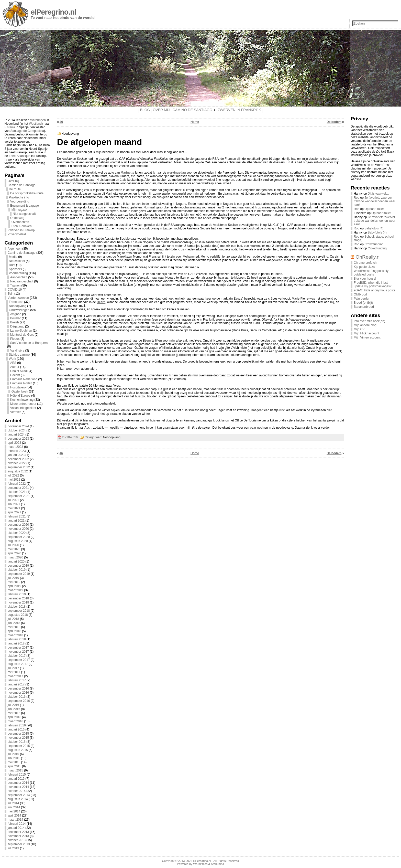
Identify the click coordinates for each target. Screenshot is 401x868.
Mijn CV (359, 329)
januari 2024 (16, 435)
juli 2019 (13, 578)
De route (15, 189)
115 (106, 204)
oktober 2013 (17, 840)
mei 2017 (14, 672)
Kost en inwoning (22, 400)
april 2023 (14, 443)
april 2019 (14, 586)
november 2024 (18, 426)
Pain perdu (361, 299)
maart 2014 (15, 820)
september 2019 (19, 574)
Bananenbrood (364, 307)
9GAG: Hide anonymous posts (374, 290)
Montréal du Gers (22, 335)
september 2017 (19, 660)
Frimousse (16, 302)
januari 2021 (16, 521)
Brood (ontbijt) (363, 303)
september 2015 (19, 746)
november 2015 (18, 738)
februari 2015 (17, 775)
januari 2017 (16, 684)
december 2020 (18, 525)
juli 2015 (13, 754)
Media (13, 257)
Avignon (16, 314)
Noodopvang (18, 306)
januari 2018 (16, 643)
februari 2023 (17, 451)
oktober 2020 (17, 533)
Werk (13, 359)
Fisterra (10, 127)
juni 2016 (14, 709)
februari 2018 (17, 639)
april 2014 (14, 816)
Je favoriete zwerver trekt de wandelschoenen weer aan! (375, 201)
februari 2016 (17, 725)
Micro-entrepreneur (23, 404)
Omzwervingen (19, 310)
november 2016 (18, 693)
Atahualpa (218, 864)
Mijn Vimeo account (367, 337)
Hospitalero (18, 387)
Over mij (13, 181)
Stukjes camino (19, 355)
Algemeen (15, 249)
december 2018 (18, 598)
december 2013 (18, 832)
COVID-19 (15, 290)
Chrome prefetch (365, 263)
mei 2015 (14, 762)
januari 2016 (16, 729)
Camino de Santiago (22, 185)
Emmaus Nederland (24, 379)
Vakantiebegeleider (23, 408)
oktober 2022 (17, 463)
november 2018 (18, 602)
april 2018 (14, 631)
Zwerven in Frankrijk (21, 230)
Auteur (15, 367)
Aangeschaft (19, 277)
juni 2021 (14, 504)
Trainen (15, 285)
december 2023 (18, 439)
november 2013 (18, 836)
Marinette (127, 173)
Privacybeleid (17, 234)
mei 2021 (14, 508)
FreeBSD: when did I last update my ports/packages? (372, 284)
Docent (15, 375)
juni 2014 (14, 807)
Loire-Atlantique (20, 156)
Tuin (11, 294)
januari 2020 (16, 562)
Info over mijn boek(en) (369, 321)
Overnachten (20, 222)
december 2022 (18, 459)
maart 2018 (15, 635)
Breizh (15, 322)
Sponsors (15, 269)
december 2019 (18, 566)
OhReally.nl (368, 257)
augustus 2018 (18, 615)
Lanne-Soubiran (21, 331)
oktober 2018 (17, 607)
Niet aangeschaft (24, 214)
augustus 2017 (18, 664)
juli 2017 (13, 668)
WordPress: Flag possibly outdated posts (371, 273)
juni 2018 (14, 623)
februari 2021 (17, 516)
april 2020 (14, 553)
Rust (12, 265)
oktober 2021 (17, 492)
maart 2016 (15, 721)
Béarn (101, 302)
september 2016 (19, 701)
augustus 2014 (18, 799)
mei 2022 (14, 480)
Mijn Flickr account (366, 333)
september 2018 (19, 611)
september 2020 (19, 537)
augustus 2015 (18, 750)
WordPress (200, 864)
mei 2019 (14, 582)
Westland (35, 124)
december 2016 (18, 689)
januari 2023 (16, 455)
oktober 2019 (17, 570)
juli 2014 (13, 803)
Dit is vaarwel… (378, 194)
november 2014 (18, 787)
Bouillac (16, 318)
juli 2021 (13, 500)
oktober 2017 (17, 656)
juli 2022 (13, 475)
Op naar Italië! (374, 209)
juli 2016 (13, 705)
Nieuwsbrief (17, 261)
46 (61, 122)
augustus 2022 (18, 471)
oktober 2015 (17, 742)
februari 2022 (17, 484)
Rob (357, 198)
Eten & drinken (22, 226)
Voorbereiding (20, 202)
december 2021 (18, 488)
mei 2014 (14, 811)
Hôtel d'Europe (20, 396)
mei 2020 (14, 549)
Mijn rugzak (19, 210)
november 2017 (18, 652)
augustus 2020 (18, 541)
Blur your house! (365, 279)
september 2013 (19, 844)
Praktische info (19, 197)
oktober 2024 (17, 430)
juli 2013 (13, 848)
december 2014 (18, 783)
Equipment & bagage (25, 206)
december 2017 (18, 648)
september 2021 (19, 496)
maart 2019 (15, 590)
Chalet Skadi (19, 371)
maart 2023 (15, 447)
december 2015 (18, 734)
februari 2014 (17, 824)
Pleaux (15, 339)
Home (195, 122)
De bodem (334, 122)
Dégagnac (17, 326)
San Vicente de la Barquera (29, 343)
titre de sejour (141, 320)
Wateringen (38, 120)
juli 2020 (13, 545)
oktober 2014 (17, 791)
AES (13, 363)
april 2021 (14, 512)
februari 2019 (17, 594)
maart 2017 (15, 676)
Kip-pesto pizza (364, 267)
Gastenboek (20, 391)
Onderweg (17, 218)
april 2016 (14, 717)
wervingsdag (176, 173)
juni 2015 (14, 758)
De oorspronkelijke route (27, 193)
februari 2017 (17, 680)
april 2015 (14, 766)
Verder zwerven (18, 298)
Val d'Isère (17, 351)
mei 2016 (14, 713)
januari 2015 (16, 779)
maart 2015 (15, 770)
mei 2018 (14, 627)
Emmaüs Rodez (21, 383)
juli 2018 (13, 619)
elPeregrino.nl (53, 12)
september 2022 (19, 467)
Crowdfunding (374, 244)
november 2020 (18, 529)
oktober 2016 (17, 697)
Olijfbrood (360, 294)
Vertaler (15, 412)
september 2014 (19, 795)
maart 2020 (15, 557)
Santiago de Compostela (27, 131)
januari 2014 (16, 828)
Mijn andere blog (365, 325)
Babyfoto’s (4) (374, 228)
